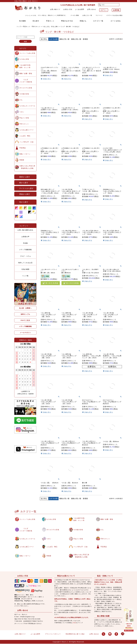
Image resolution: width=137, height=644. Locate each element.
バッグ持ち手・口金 (26, 142)
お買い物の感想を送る (25, 230)
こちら (74, 623)
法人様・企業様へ (25, 308)
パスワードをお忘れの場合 (114, 15)
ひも (21, 100)
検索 (25, 42)
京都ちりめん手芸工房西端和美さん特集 (27, 167)
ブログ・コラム (25, 256)
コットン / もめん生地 (27, 53)
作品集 (25, 243)
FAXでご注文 (25, 320)
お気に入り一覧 (87, 15)
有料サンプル (25, 314)
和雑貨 (22, 160)
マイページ (99, 15)
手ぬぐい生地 (24, 118)
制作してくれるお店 (25, 263)
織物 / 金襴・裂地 (26, 73)
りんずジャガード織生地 (26, 81)
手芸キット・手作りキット (32, 27)
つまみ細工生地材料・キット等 (25, 66)
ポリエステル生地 (26, 88)
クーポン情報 (75, 15)
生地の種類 (25, 269)
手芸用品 (23, 148)
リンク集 (25, 276)
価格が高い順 (76, 39)
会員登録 (116, 10)
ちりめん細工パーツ (26, 130)
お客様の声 (25, 237)
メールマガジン (25, 333)
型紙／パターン (25, 154)
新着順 (85, 39)
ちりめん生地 (24, 59)
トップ (19, 27)
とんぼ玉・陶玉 (25, 136)
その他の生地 (24, 94)
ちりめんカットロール (27, 106)
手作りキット (24, 124)
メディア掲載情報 (25, 250)
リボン (22, 112)
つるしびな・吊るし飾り (50, 27)
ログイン (104, 10)
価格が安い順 (64, 39)
